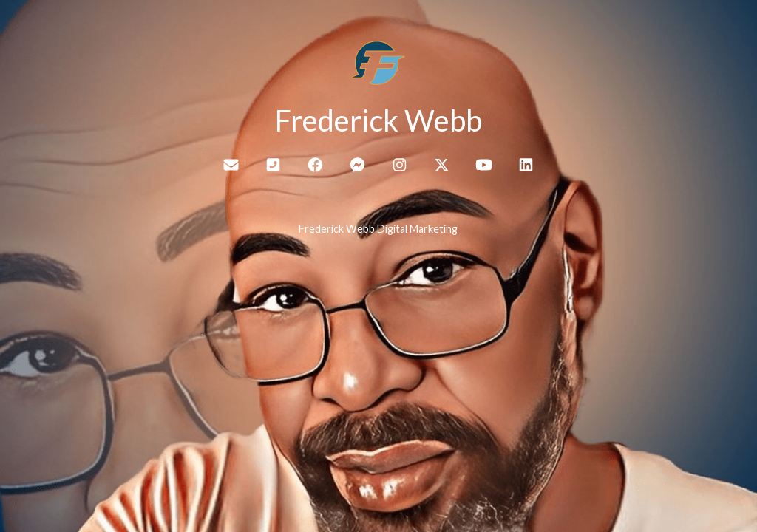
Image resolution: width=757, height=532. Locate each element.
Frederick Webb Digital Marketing (378, 229)
